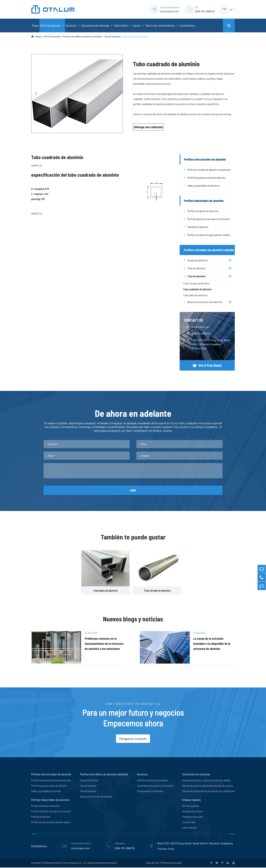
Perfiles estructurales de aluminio (205, 159)
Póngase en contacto (133, 739)
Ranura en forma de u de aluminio (205, 302)
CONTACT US (193, 320)
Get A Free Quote (207, 365)
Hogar (35, 25)
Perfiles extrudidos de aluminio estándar (82, 36)
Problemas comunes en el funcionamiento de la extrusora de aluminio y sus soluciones (103, 644)
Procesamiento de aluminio (150, 792)
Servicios (73, 26)
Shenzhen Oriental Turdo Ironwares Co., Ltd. (65, 863)
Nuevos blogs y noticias (133, 619)
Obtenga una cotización (148, 127)
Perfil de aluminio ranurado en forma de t (209, 219)
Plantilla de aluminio (198, 227)
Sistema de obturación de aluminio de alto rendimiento (208, 792)
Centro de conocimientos (162, 26)
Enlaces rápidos (191, 800)
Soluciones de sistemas (97, 26)
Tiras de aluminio (196, 268)
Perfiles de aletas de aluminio (203, 211)
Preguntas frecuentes (193, 817)
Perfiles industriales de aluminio (204, 201)
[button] (36, 94)
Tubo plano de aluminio (195, 295)
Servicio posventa (191, 806)
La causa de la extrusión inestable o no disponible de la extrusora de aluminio (213, 644)
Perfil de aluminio (52, 26)
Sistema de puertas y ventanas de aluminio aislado (206, 781)
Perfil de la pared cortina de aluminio (207, 178)
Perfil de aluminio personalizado (152, 781)
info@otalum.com (169, 11)
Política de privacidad (171, 863)
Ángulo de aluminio (197, 260)
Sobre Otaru (123, 26)
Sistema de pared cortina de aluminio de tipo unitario (208, 786)
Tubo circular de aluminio (196, 283)
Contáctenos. (188, 25)
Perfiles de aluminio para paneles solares (209, 235)
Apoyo (139, 26)
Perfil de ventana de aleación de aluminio (209, 170)
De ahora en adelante (133, 413)
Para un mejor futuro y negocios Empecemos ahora (133, 718)
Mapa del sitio (153, 863)
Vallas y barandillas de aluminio (203, 186)
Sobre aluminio (189, 828)
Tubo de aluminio (112, 36)
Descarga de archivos (192, 812)
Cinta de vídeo (189, 823)
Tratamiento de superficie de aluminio (155, 786)
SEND (133, 490)
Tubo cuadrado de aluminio (136, 36)
